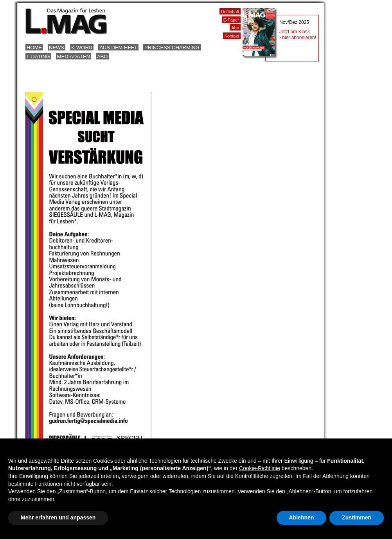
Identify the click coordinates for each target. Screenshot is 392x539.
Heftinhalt (230, 12)
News (57, 48)
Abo (102, 57)
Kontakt (232, 36)
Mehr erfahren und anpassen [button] (58, 517)
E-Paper (231, 20)
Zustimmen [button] (357, 517)
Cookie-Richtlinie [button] (260, 468)
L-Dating (38, 57)
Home (34, 48)
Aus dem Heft (118, 48)
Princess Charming (172, 48)
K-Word (82, 48)
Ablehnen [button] (302, 517)
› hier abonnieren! (298, 38)
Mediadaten (74, 57)
